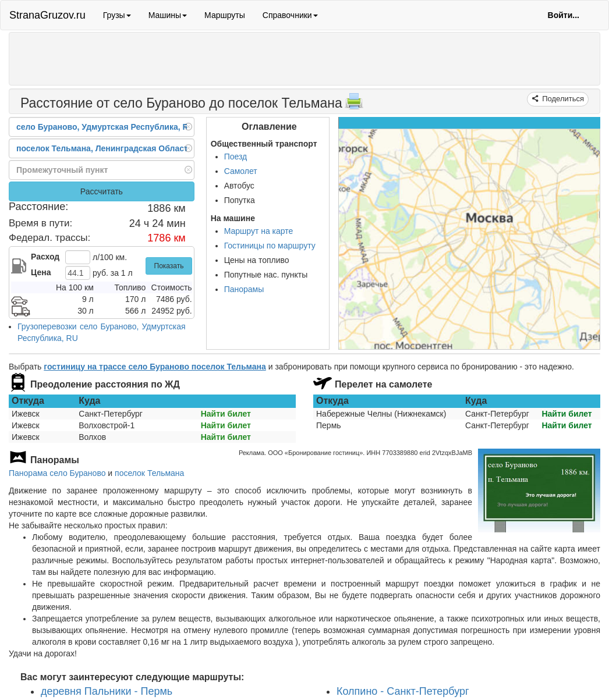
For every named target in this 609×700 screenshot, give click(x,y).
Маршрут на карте (259, 231)
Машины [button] (168, 15)
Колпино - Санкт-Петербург (403, 691)
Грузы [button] (117, 15)
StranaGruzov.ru (47, 15)
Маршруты (225, 15)
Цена (41, 272)
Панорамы (244, 289)
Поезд (236, 157)
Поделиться (562, 99)
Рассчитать (102, 191)
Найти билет (226, 414)
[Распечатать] (354, 105)
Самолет (241, 171)
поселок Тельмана (149, 473)
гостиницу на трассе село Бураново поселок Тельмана (155, 367)
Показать (169, 266)
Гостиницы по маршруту (270, 246)
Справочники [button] (290, 15)
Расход (45, 257)
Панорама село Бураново (57, 473)
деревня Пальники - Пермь (107, 691)
